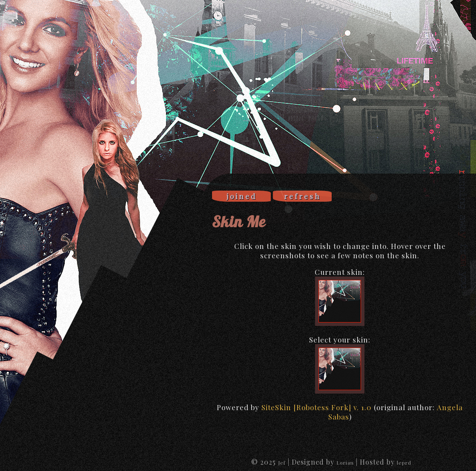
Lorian (345, 462)
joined (242, 196)
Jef (282, 462)
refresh (303, 196)
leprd (404, 462)
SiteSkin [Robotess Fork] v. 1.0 (317, 407)
